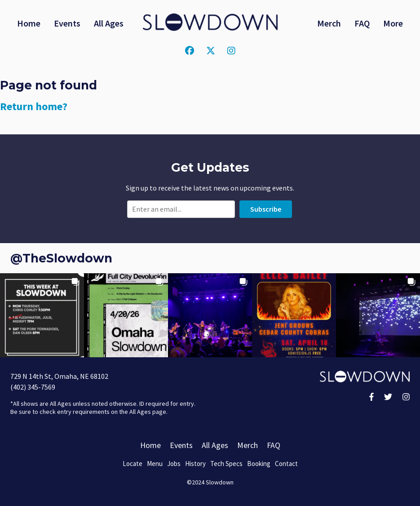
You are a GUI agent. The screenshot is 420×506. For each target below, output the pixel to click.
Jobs (174, 464)
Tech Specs (226, 464)
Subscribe (266, 209)
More (393, 23)
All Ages (109, 23)
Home (29, 23)
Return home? (34, 106)
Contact (286, 464)
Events (67, 23)
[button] (42, 315)
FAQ (362, 23)
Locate (133, 464)
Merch (329, 23)
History (195, 464)
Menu (155, 464)
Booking (259, 464)
